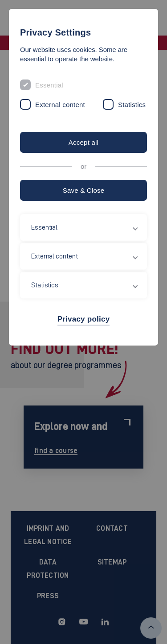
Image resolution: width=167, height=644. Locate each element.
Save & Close (84, 190)
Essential (49, 85)
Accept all (83, 142)
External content (60, 105)
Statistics (132, 105)
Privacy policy (84, 319)
